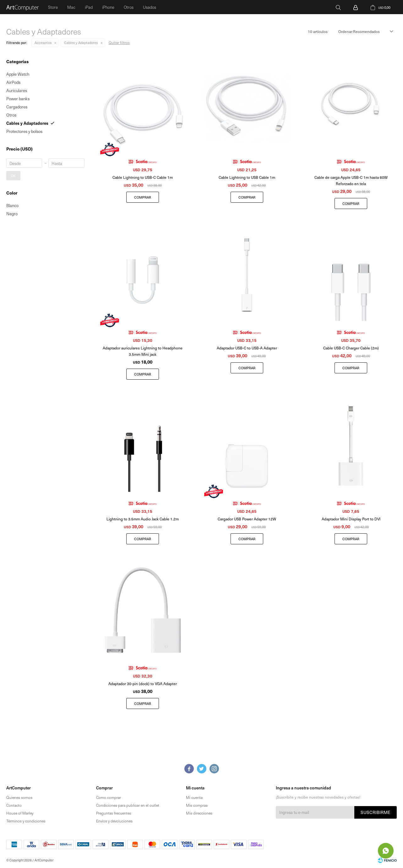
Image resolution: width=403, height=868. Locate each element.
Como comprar (109, 797)
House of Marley (20, 813)
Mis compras (197, 805)
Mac (71, 7)
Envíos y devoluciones (114, 821)
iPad (89, 7)
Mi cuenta (194, 797)
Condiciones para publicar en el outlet (128, 805)
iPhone (108, 7)
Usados (150, 7)
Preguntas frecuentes (114, 813)
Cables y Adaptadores (81, 43)
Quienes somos (19, 797)
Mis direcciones (199, 813)
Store (53, 7)
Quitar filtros (119, 42)
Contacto (14, 805)
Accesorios (43, 43)
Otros (129, 7)
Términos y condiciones (26, 821)
